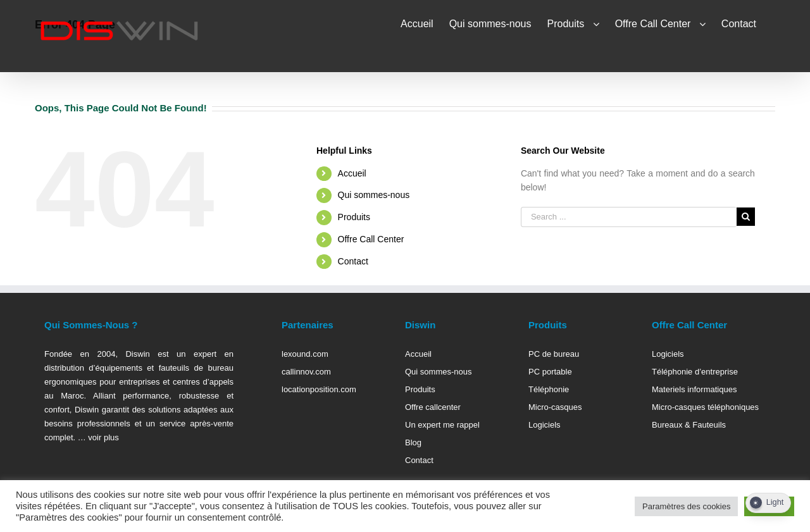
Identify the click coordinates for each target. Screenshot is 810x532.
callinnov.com (306, 372)
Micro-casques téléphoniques (705, 407)
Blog (413, 442)
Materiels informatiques (694, 389)
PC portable (550, 372)
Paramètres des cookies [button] (686, 506)
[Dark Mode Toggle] (768, 503)
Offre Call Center (371, 239)
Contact (353, 261)
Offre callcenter (433, 407)
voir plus (103, 437)
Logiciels (545, 425)
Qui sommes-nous (374, 195)
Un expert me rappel (442, 425)
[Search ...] (629, 217)
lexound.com (305, 354)
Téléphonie (549, 389)
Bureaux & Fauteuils (689, 425)
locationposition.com (319, 389)
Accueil (352, 173)
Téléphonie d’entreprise (695, 372)
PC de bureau (554, 354)
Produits (354, 217)
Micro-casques (555, 407)
